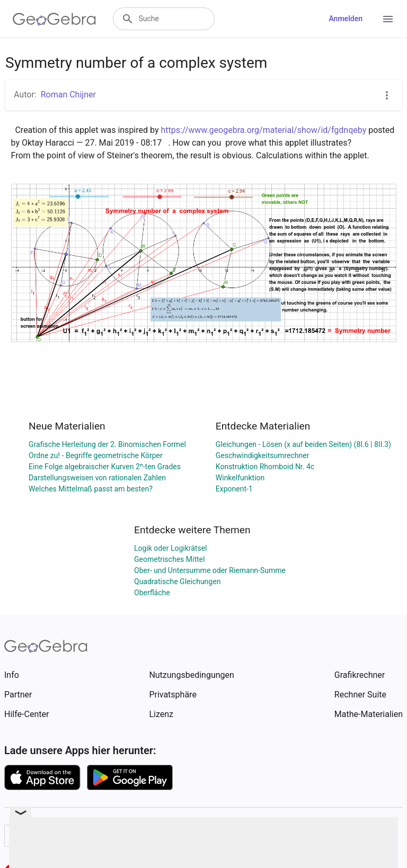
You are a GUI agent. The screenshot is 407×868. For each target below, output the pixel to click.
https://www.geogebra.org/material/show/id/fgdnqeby (263, 130)
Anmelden (346, 19)
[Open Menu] (388, 19)
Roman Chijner (68, 95)
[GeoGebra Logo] (54, 19)
